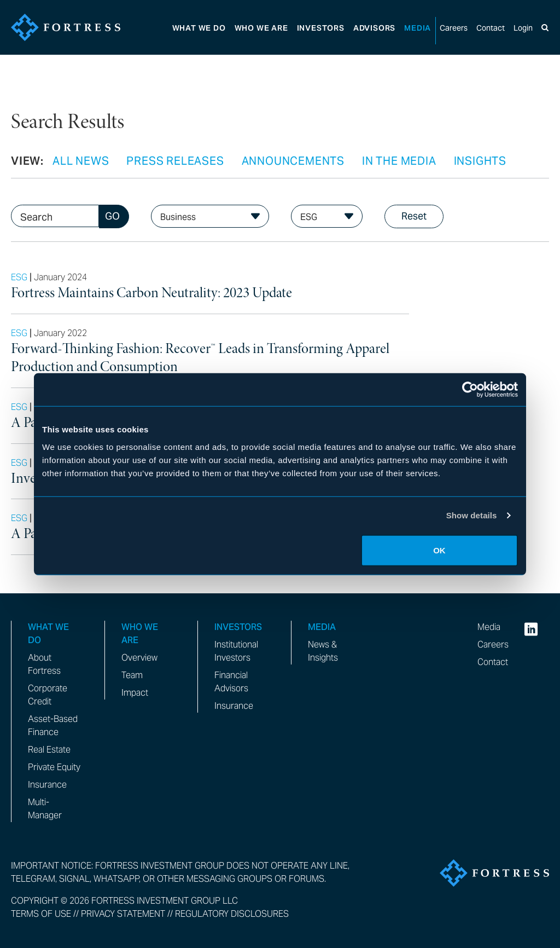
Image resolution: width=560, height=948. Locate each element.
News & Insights (323, 651)
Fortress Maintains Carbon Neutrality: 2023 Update (151, 293)
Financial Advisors (231, 682)
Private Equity (54, 767)
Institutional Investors (236, 651)
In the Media (399, 161)
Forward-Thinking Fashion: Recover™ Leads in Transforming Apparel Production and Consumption (200, 358)
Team (132, 675)
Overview (139, 658)
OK (439, 550)
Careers (454, 28)
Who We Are (261, 28)
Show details (472, 515)
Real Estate (49, 750)
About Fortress (44, 664)
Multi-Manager (45, 809)
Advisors (374, 28)
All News (81, 161)
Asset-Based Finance (53, 726)
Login (523, 28)
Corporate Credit (48, 695)
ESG (19, 277)
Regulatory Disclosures (232, 914)
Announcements (293, 161)
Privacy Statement (123, 914)
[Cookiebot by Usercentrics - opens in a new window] (470, 390)
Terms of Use (41, 914)
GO (112, 216)
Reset (414, 216)
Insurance (47, 785)
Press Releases (175, 161)
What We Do (199, 28)
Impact (135, 693)
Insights (480, 161)
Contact (491, 28)
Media (418, 28)
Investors (321, 28)
